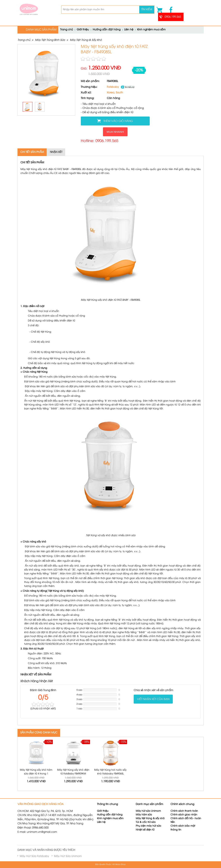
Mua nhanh (115, 132)
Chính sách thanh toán (184, 811)
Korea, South (115, 93)
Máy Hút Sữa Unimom (68, 856)
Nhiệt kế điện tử (145, 830)
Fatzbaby (113, 87)
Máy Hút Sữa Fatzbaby (34, 856)
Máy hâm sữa (144, 815)
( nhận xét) (43, 709)
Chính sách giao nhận (184, 815)
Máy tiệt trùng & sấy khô (150, 819)
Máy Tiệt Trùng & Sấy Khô (86, 40)
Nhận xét (56, 152)
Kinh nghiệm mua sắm (151, 30)
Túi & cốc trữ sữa (146, 822)
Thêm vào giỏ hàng (118, 121)
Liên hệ (129, 30)
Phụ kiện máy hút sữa (148, 826)
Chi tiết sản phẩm (32, 152)
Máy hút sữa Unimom (148, 811)
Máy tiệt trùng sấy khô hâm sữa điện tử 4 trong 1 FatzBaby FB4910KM (36, 774)
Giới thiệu (83, 30)
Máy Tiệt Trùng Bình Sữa (50, 40)
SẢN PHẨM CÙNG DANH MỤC (39, 733)
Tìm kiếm (147, 10)
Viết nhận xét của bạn (153, 699)
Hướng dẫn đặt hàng (107, 30)
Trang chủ (67, 30)
